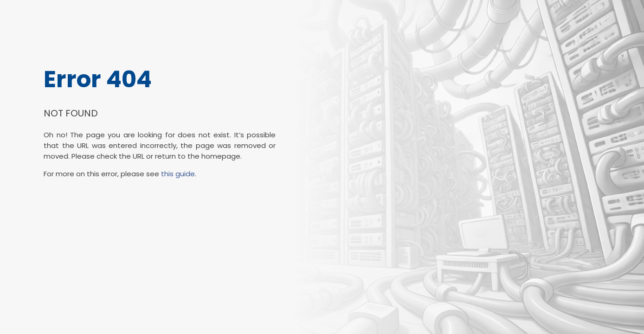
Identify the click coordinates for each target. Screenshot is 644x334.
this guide (178, 174)
